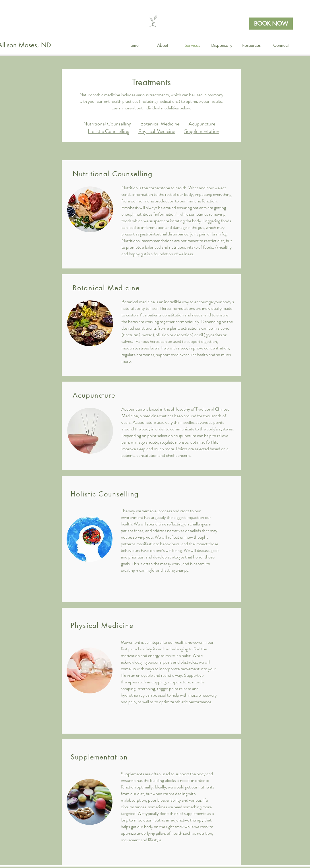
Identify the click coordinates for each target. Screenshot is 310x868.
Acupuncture (202, 124)
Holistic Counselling (108, 131)
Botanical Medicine (160, 124)
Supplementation (202, 131)
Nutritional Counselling (107, 124)
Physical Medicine (157, 131)
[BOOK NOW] (271, 24)
